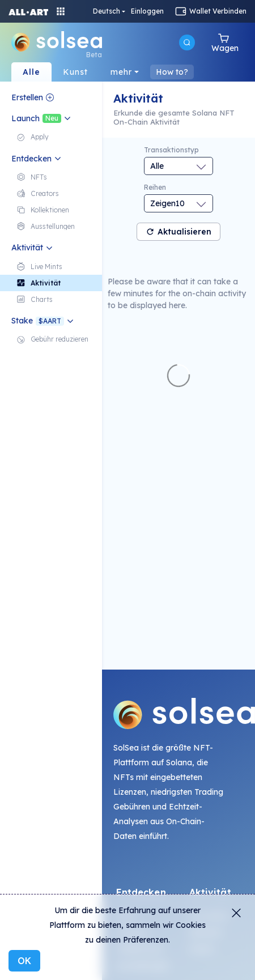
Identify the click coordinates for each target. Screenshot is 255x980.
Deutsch (107, 11)
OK (24, 961)
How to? (172, 72)
